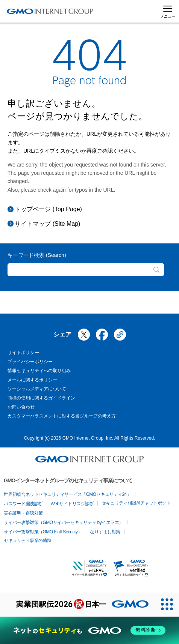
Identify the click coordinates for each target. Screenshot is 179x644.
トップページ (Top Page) (48, 209)
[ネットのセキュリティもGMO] (89, 630)
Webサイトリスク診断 (72, 504)
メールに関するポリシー (32, 380)
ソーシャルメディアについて (37, 389)
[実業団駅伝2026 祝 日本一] (77, 604)
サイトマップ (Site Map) (47, 224)
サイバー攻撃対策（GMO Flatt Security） (43, 532)
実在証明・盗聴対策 (23, 513)
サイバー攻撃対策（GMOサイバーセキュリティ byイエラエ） (64, 522)
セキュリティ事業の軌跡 (28, 540)
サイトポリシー (23, 353)
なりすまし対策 (105, 532)
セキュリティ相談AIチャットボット (136, 503)
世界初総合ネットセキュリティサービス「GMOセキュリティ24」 (68, 494)
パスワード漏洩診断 (23, 504)
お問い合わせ (21, 407)
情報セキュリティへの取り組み (39, 371)
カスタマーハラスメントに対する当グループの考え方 (62, 416)
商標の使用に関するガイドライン (41, 398)
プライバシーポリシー (30, 362)
